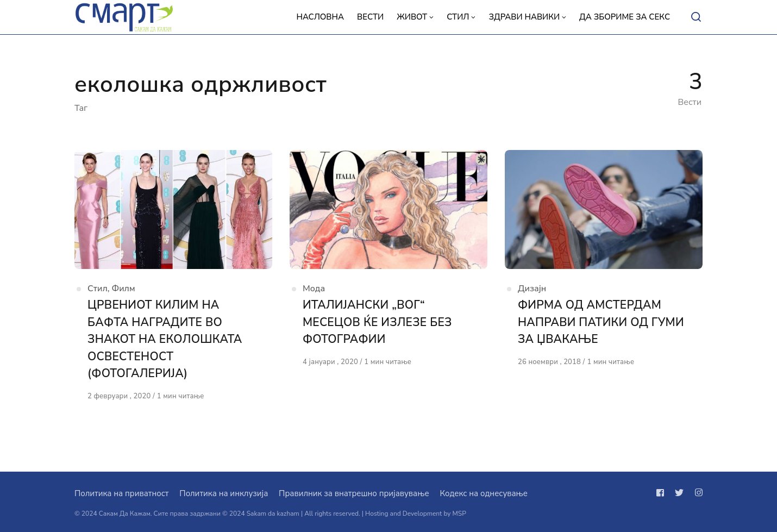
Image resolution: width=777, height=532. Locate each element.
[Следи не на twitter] (679, 493)
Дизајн (532, 289)
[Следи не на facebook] (662, 493)
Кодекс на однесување (484, 493)
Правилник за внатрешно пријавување (354, 493)
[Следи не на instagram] (697, 493)
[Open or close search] (696, 17)
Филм (124, 289)
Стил (98, 289)
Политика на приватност (121, 493)
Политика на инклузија (224, 493)
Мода (314, 289)
